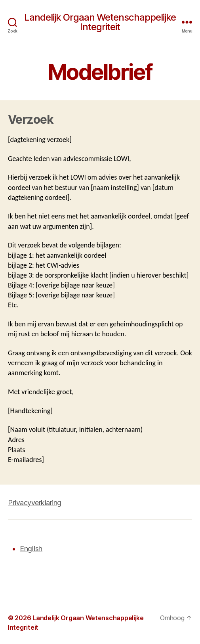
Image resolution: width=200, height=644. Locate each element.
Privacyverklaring (35, 503)
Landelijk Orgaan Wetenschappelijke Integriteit (100, 22)
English (31, 549)
